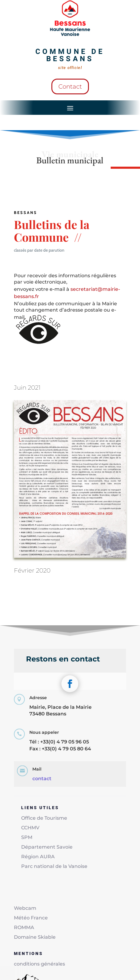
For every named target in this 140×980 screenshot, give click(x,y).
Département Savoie (47, 847)
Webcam (25, 908)
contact (42, 779)
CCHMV (30, 828)
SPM (27, 837)
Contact (70, 86)
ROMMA (24, 927)
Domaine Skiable (35, 937)
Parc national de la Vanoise (54, 866)
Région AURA (38, 857)
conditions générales (39, 964)
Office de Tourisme (44, 818)
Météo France (31, 918)
